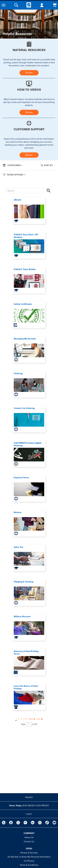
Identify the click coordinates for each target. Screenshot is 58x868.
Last (38, 719)
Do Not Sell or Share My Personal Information (29, 857)
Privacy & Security (29, 853)
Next (31, 719)
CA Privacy (29, 861)
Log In (29, 814)
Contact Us (29, 842)
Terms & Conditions (29, 865)
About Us (29, 837)
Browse (29, 73)
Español (29, 797)
